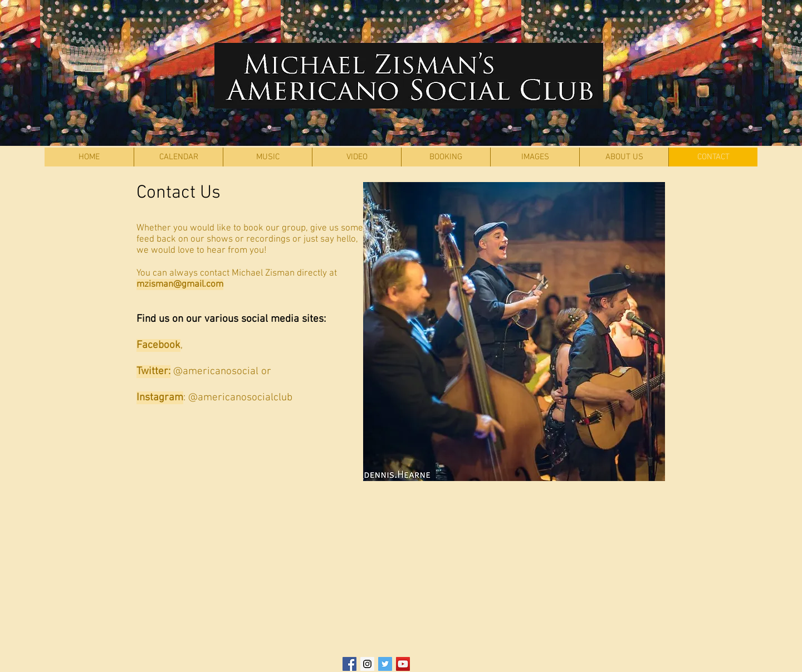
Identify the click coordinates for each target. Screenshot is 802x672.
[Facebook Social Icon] (349, 664)
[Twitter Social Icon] (385, 664)
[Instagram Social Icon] (367, 664)
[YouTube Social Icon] (403, 664)
